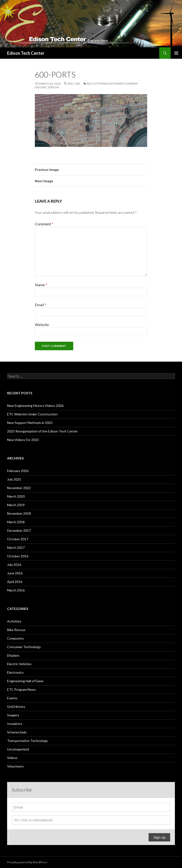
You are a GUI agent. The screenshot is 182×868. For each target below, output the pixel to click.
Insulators (15, 724)
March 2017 (16, 548)
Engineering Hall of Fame (25, 681)
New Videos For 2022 (23, 440)
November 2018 (19, 513)
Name (41, 285)
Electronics (15, 672)
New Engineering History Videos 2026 (35, 406)
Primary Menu (176, 53)
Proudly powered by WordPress (27, 862)
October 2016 (18, 556)
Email (41, 305)
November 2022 (19, 488)
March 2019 (16, 505)
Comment (44, 224)
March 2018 (16, 522)
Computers (16, 638)
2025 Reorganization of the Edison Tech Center (42, 431)
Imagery (13, 715)
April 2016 (15, 582)
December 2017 (19, 530)
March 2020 (16, 496)
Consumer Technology (24, 647)
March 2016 (16, 590)
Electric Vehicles (19, 664)
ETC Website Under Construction (32, 414)
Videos (12, 758)
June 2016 (15, 573)
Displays (13, 655)
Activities (14, 621)
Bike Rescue (16, 630)
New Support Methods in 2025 (30, 423)
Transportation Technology (27, 741)
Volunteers (15, 766)
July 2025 (14, 479)
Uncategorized (18, 749)
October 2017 (18, 539)
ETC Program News (22, 689)
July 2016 (14, 565)
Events (12, 698)
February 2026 (18, 471)
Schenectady (17, 732)
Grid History (16, 707)
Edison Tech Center (26, 53)
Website (42, 325)
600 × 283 (74, 84)
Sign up (159, 837)
